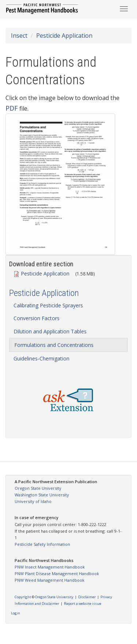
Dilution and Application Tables (50, 331)
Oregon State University (38, 488)
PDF (12, 108)
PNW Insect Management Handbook (50, 567)
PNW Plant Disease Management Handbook (57, 573)
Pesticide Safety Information (42, 544)
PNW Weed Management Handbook (50, 580)
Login (16, 613)
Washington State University (42, 495)
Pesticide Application (64, 36)
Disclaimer (87, 597)
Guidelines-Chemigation (41, 358)
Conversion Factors (37, 318)
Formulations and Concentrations (54, 345)
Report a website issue (83, 604)
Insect (19, 36)
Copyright (23, 597)
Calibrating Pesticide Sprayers (48, 305)
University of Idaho (33, 501)
